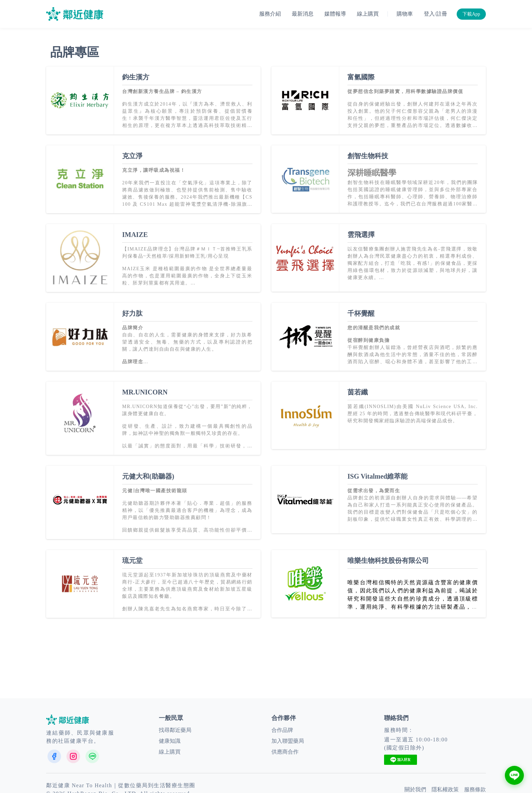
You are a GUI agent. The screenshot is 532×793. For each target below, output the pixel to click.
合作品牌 (282, 730)
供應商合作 (285, 752)
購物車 (405, 14)
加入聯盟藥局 (288, 741)
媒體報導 (335, 14)
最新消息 (303, 14)
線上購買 (368, 14)
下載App (471, 14)
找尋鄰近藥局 (175, 730)
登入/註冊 (435, 14)
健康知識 (170, 741)
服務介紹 (270, 14)
